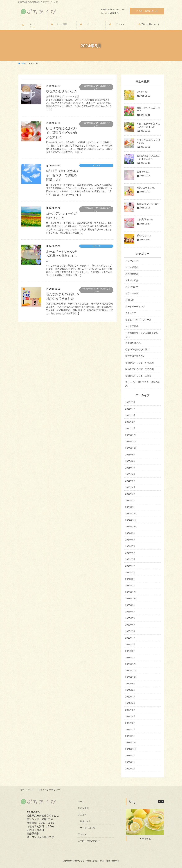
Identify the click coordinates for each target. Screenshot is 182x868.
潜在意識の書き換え (135, 356)
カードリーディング (135, 307)
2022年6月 (131, 703)
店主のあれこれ (133, 343)
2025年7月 (131, 468)
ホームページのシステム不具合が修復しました (62, 255)
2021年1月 (131, 756)
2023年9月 (131, 605)
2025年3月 (131, 494)
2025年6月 (131, 474)
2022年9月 (131, 684)
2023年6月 (131, 625)
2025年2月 (131, 501)
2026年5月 (131, 402)
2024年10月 (131, 527)
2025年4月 (131, 487)
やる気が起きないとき (62, 91)
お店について (132, 287)
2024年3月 (131, 573)
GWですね (142, 92)
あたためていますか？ (148, 203)
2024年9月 (131, 533)
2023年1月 (131, 658)
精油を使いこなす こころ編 (139, 369)
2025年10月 (131, 448)
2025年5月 (131, 481)
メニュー (82, 814)
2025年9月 (131, 455)
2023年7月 (131, 618)
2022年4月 (131, 716)
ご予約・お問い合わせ (147, 11)
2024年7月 (131, 546)
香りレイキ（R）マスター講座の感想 (142, 384)
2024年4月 (131, 566)
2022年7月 (131, 697)
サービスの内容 (88, 827)
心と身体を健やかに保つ (137, 349)
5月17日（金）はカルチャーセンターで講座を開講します (63, 175)
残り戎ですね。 (144, 235)
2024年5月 (131, 559)
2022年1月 (131, 736)
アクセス (82, 834)
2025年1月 (131, 507)
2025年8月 (131, 461)
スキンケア (131, 313)
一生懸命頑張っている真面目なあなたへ (96, 87)
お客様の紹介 (132, 280)
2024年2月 (131, 579)
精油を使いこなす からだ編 (139, 362)
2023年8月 (131, 612)
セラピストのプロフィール (138, 320)
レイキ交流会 (132, 326)
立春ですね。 (143, 171)
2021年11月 (131, 749)
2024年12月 (131, 514)
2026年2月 (131, 422)
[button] (162, 801)
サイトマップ (27, 790)
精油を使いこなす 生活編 (138, 376)
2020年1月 (131, 762)
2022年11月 (131, 671)
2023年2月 (131, 651)
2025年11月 (131, 442)
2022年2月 (131, 729)
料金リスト (85, 821)
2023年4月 (131, 638)
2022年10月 (131, 677)
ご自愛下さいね (144, 219)
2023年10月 (131, 599)
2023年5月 (131, 631)
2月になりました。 (146, 187)
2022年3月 (131, 723)
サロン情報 (83, 808)
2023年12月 (131, 592)
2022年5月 (131, 710)
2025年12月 (131, 435)
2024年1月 (131, 586)
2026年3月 (131, 415)
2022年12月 (131, 664)
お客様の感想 (132, 274)
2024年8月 (131, 540)
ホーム (81, 801)
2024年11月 (131, 520)
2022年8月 (131, 690)
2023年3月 (131, 644)
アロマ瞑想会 (132, 267)
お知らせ (96, 165)
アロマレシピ (132, 261)
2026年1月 (131, 428)
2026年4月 (131, 409)
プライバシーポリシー (49, 790)
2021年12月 (131, 743)
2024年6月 (131, 553)
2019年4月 (131, 769)
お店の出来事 (132, 293)
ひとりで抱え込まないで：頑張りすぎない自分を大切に (62, 132)
